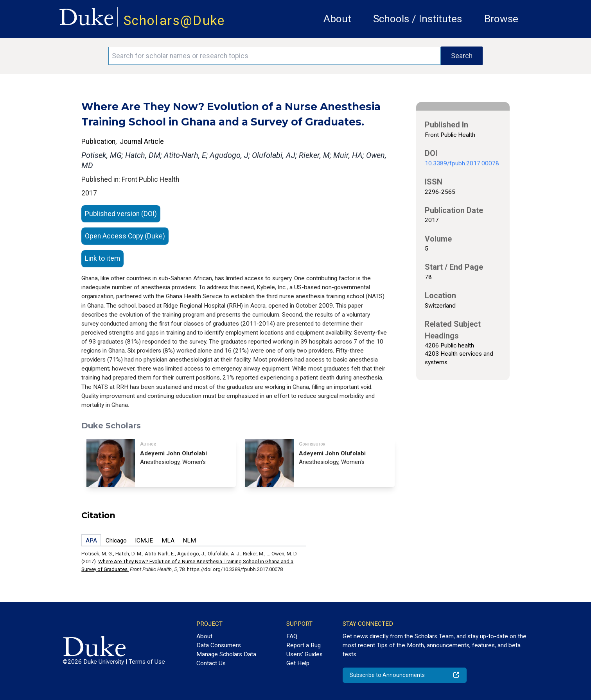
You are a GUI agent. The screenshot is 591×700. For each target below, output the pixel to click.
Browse (501, 19)
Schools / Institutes (418, 19)
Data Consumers (219, 645)
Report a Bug (304, 645)
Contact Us (211, 663)
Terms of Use (147, 662)
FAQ (292, 636)
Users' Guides (304, 654)
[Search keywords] (275, 56)
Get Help (298, 663)
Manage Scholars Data (226, 654)
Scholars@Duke (174, 21)
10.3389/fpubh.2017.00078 (462, 163)
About (337, 19)
